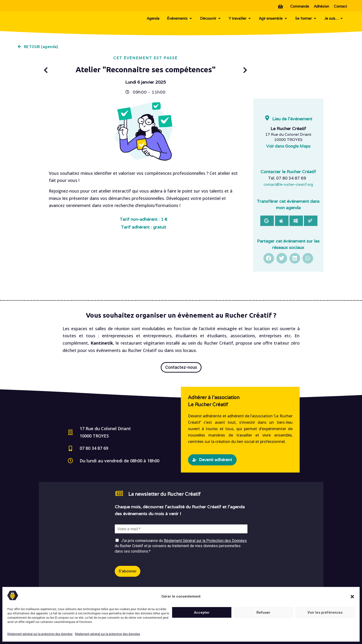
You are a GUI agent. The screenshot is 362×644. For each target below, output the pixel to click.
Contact (340, 6)
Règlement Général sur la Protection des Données (205, 541)
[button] (352, 597)
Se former (306, 18)
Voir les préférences (325, 612)
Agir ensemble (273, 18)
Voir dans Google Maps (288, 146)
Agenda (153, 18)
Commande (300, 6)
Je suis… (334, 18)
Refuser (263, 612)
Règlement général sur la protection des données (40, 634)
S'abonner (128, 571)
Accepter (202, 612)
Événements (180, 18)
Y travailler (240, 18)
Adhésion (321, 6)
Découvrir (211, 18)
